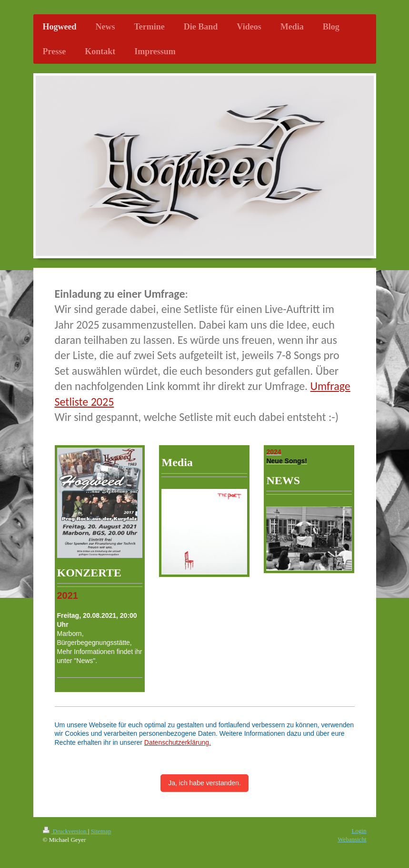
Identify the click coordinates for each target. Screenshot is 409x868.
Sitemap (101, 831)
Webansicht (352, 839)
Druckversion (65, 831)
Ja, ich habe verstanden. (204, 783)
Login (359, 831)
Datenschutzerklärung (177, 742)
